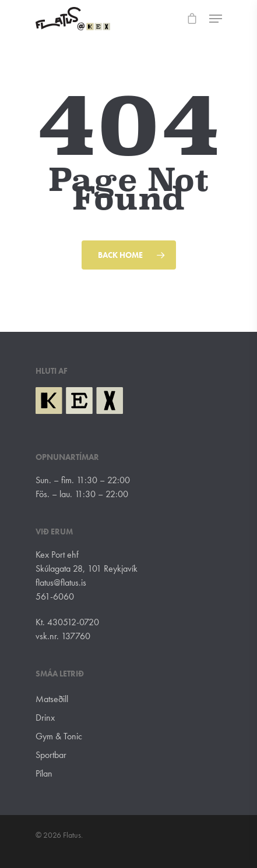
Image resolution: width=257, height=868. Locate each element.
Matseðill (52, 699)
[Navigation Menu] (216, 19)
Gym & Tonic (59, 736)
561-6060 (55, 596)
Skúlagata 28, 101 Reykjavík (87, 568)
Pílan (44, 773)
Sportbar (51, 755)
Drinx (45, 718)
